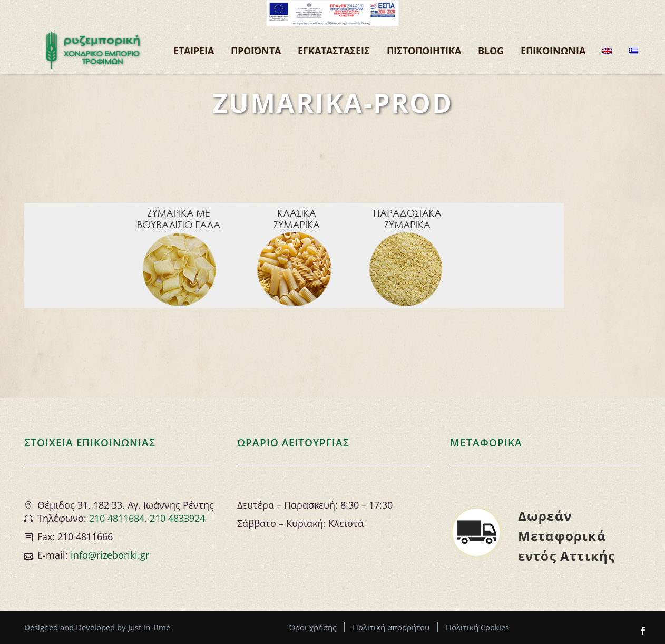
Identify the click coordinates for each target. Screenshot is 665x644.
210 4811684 (117, 518)
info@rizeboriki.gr (110, 555)
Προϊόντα (256, 51)
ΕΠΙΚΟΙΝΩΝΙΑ (553, 51)
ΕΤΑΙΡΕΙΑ (194, 51)
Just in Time (149, 627)
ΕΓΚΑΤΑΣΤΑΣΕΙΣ (334, 51)
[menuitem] (607, 51)
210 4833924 (177, 518)
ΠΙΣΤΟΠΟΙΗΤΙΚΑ (424, 51)
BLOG (491, 51)
